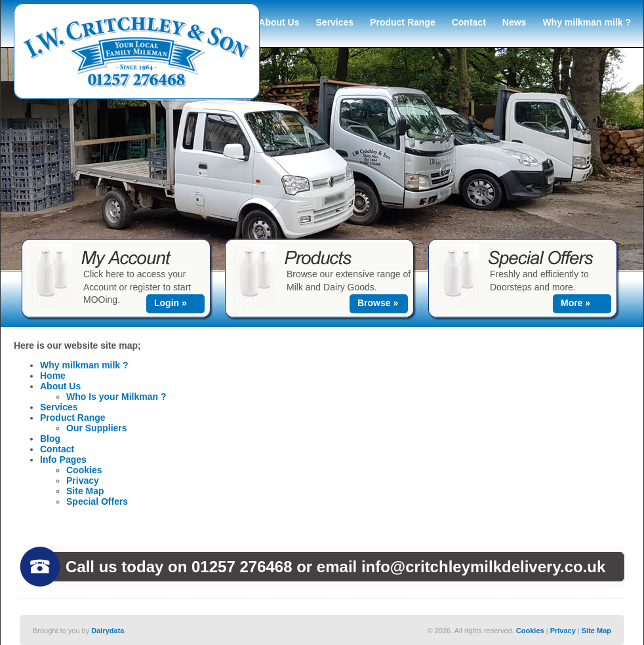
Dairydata (108, 631)
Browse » (378, 303)
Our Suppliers (97, 428)
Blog (50, 439)
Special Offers (97, 501)
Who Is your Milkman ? (116, 397)
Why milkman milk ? (587, 22)
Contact (469, 22)
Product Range (403, 22)
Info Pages (63, 459)
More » (575, 303)
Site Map (85, 491)
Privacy (83, 480)
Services (335, 22)
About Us (279, 22)
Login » (171, 303)
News (514, 22)
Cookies (84, 470)
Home (53, 376)
